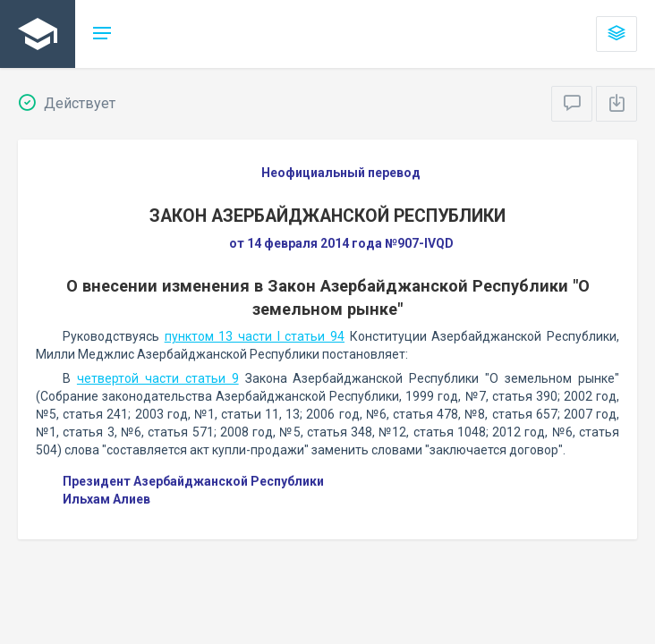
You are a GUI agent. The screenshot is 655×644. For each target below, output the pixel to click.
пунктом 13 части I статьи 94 (255, 336)
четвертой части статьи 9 (158, 378)
